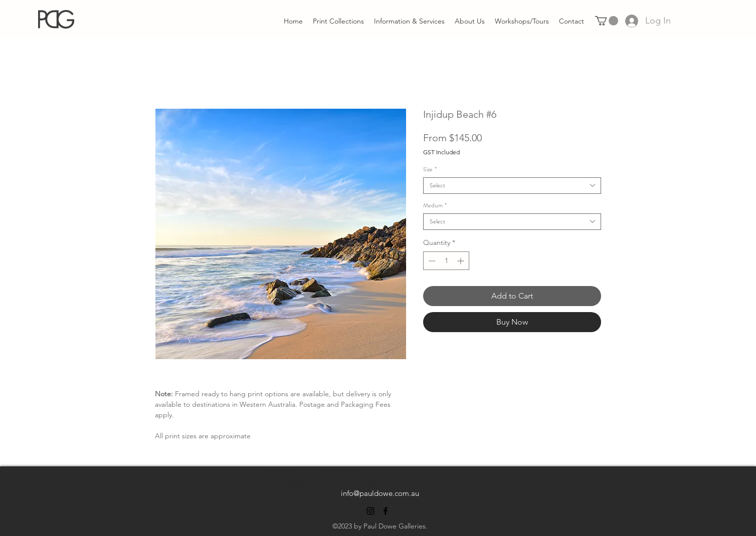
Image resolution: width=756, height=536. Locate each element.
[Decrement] (431, 261)
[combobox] (512, 186)
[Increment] (461, 261)
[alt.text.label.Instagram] (370, 511)
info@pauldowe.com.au (380, 493)
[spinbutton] (446, 261)
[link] (607, 21)
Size (430, 170)
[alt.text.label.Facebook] (386, 511)
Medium (435, 206)
